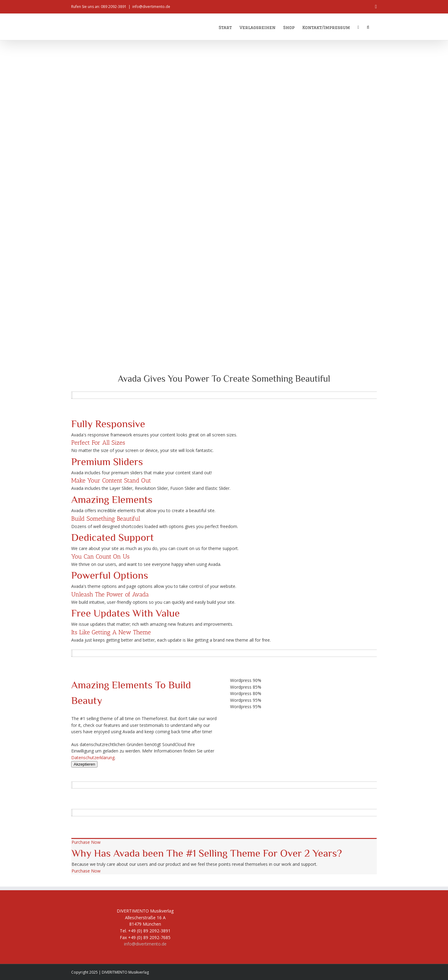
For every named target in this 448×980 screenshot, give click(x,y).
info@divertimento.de (151, 7)
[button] (368, 27)
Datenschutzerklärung (93, 758)
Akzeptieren (84, 764)
